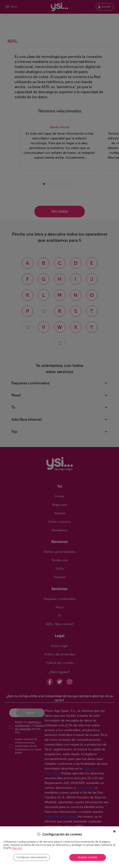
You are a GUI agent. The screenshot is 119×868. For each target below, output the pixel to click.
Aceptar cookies (87, 857)
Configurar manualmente (32, 857)
